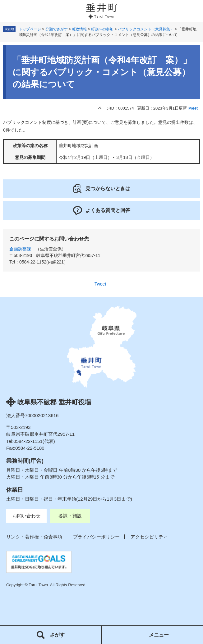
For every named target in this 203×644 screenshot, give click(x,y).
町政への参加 (102, 29)
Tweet (192, 108)
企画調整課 (20, 249)
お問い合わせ (26, 516)
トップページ (30, 29)
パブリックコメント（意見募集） (146, 29)
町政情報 (79, 29)
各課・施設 (70, 516)
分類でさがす (57, 29)
